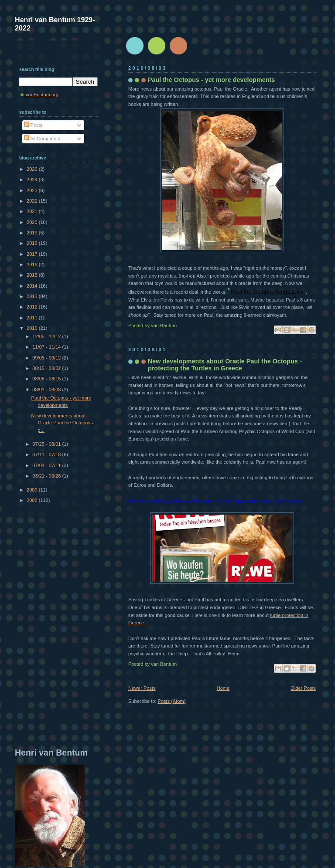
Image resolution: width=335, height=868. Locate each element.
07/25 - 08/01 (47, 444)
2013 (33, 296)
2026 (33, 169)
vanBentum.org (42, 95)
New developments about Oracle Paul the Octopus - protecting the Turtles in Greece (225, 365)
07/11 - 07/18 (47, 454)
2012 (33, 307)
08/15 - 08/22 (47, 368)
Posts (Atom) (172, 701)
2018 (33, 243)
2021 (33, 211)
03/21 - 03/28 (47, 476)
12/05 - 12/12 (47, 336)
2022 (33, 201)
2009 (33, 490)
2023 (33, 190)
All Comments (42, 139)
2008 (33, 500)
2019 (33, 233)
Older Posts (303, 688)
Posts (33, 125)
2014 (33, 286)
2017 (33, 254)
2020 (33, 222)
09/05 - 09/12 (47, 358)
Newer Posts (142, 688)
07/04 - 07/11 (47, 465)
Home (223, 688)
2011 (33, 318)
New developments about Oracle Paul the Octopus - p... (62, 423)
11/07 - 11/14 (47, 347)
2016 (33, 264)
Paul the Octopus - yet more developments (211, 80)
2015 (33, 275)
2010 (33, 328)
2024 (33, 180)
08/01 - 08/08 (47, 390)
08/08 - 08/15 (47, 379)
